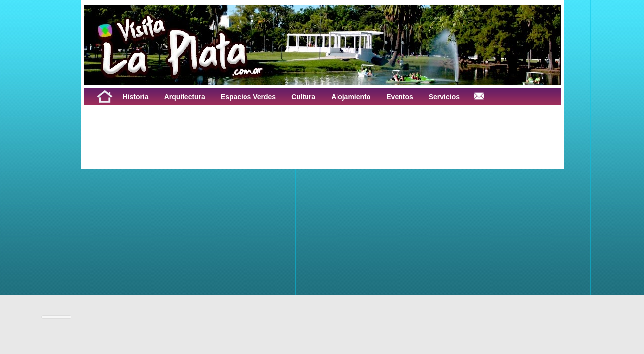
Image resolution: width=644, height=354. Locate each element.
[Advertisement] (206, 127)
